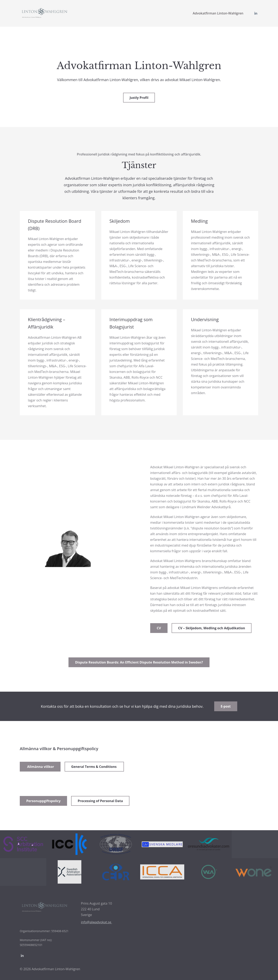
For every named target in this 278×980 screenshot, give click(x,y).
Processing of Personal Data (100, 801)
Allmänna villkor (40, 767)
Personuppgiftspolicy (43, 801)
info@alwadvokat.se (97, 922)
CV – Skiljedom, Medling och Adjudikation (212, 628)
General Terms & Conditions (94, 767)
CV (159, 628)
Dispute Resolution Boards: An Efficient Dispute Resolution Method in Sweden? (139, 662)
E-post (226, 706)
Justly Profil (139, 98)
